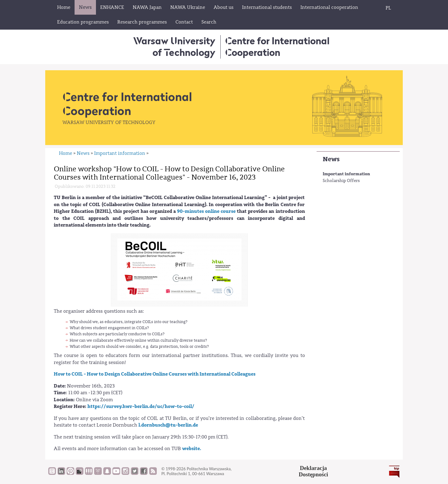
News (331, 159)
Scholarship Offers (341, 181)
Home (66, 153)
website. (192, 449)
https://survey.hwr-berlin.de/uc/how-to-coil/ (141, 406)
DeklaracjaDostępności (314, 471)
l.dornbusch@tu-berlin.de (168, 425)
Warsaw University (174, 47)
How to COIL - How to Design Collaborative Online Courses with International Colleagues (155, 374)
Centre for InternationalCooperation (277, 47)
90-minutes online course (206, 211)
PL (388, 8)
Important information (346, 174)
